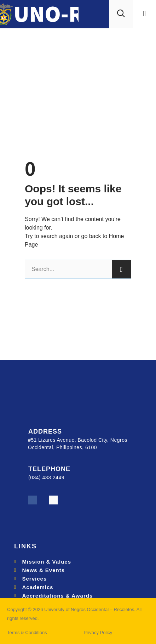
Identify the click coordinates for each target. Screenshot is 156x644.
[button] (144, 14)
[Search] (121, 269)
